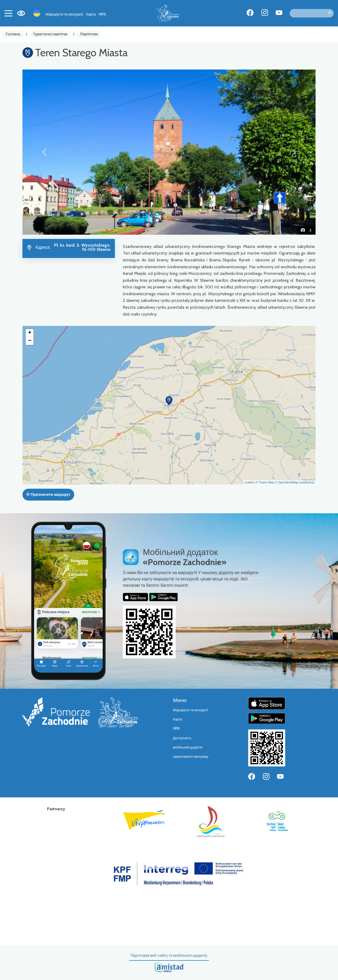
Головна (13, 34)
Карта (91, 14)
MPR (102, 14)
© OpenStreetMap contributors (295, 482)
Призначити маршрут (48, 494)
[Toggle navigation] (8, 13)
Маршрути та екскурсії (64, 14)
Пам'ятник (89, 34)
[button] (44, 152)
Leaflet (249, 482)
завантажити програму (191, 757)
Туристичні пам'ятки (50, 34)
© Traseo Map (265, 482)
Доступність (182, 738)
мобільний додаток (188, 747)
